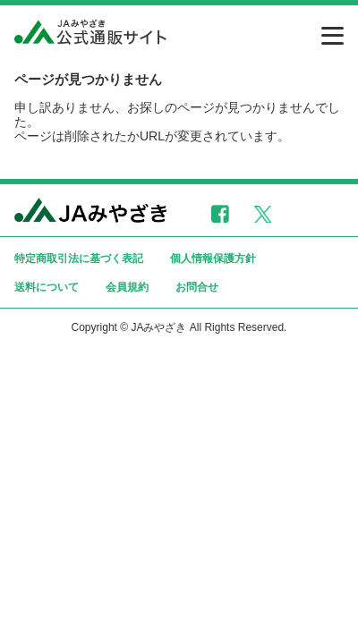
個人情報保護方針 (213, 258)
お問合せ (197, 287)
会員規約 (127, 287)
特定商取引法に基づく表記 (79, 258)
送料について (47, 287)
